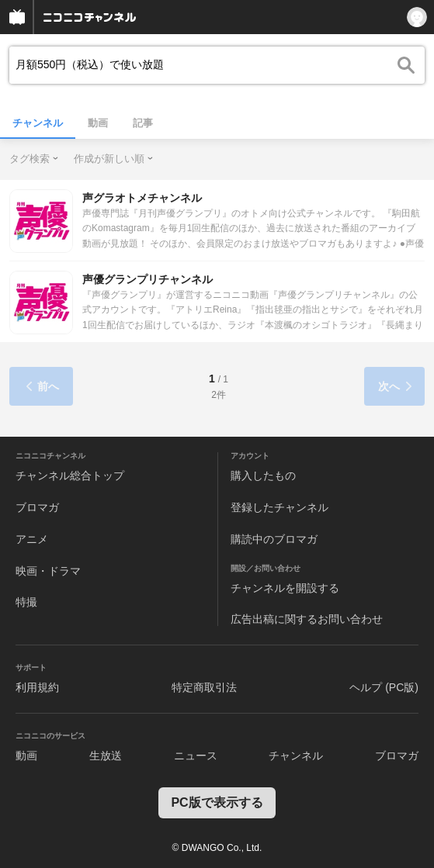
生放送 (106, 756)
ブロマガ (37, 507)
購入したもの (263, 475)
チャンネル (38, 123)
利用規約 (37, 687)
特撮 (26, 602)
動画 (98, 123)
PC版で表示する (217, 802)
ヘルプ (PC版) (384, 687)
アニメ (32, 539)
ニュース (196, 756)
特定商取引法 (204, 687)
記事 (143, 123)
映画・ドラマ (48, 571)
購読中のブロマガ (274, 539)
